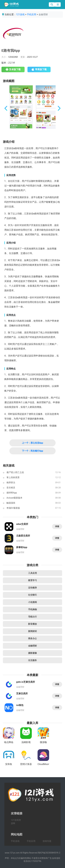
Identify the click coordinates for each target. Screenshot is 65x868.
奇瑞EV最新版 (13, 508)
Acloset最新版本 (14, 498)
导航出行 (32, 617)
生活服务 (32, 660)
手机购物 (32, 609)
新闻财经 (32, 631)
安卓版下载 (13, 69)
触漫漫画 (11, 503)
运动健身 (32, 588)
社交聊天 (32, 595)
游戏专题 (47, 841)
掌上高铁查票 (13, 477)
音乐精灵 (11, 488)
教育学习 (32, 580)
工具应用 (32, 573)
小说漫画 (32, 602)
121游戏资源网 (16, 822)
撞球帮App (12, 493)
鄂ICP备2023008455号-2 (49, 853)
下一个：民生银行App (33, 451)
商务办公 (32, 639)
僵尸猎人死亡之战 (15, 472)
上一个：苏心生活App (33, 443)
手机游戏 (15, 841)
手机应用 (31, 14)
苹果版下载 (39, 69)
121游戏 (20, 14)
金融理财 (32, 646)
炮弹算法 (11, 483)
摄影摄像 (32, 653)
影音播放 (32, 624)
